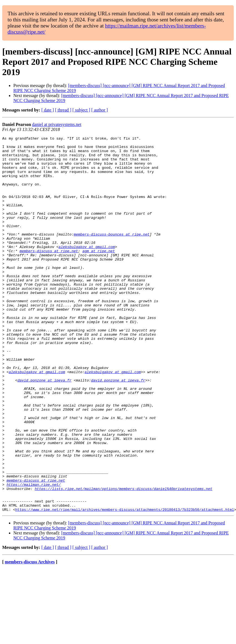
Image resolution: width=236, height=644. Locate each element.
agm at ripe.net (99, 274)
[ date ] (48, 110)
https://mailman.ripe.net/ (34, 554)
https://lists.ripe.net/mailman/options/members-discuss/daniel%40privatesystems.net (124, 559)
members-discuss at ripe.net (49, 274)
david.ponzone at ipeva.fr (45, 429)
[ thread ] (63, 110)
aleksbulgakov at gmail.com (87, 269)
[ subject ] (81, 110)
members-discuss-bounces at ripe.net (111, 254)
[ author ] (100, 110)
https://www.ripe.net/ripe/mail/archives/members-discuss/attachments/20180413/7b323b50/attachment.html (125, 584)
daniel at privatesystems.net (57, 124)
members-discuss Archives (30, 637)
